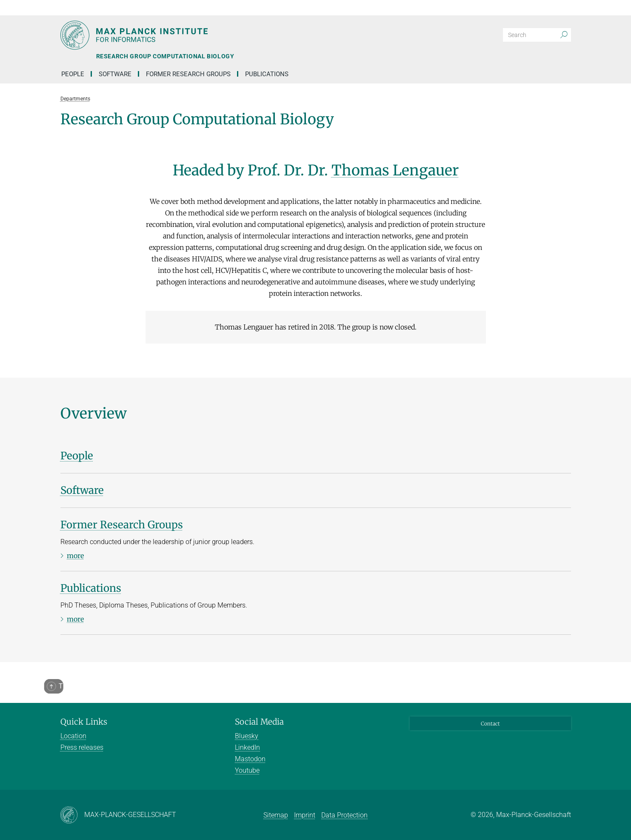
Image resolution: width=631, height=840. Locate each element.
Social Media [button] (259, 722)
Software (115, 74)
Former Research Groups (188, 74)
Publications (267, 74)
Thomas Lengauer (395, 170)
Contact (490, 724)
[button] (563, 8)
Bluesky (247, 736)
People (73, 74)
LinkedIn (247, 747)
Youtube (247, 770)
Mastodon (250, 759)
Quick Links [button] (84, 722)
